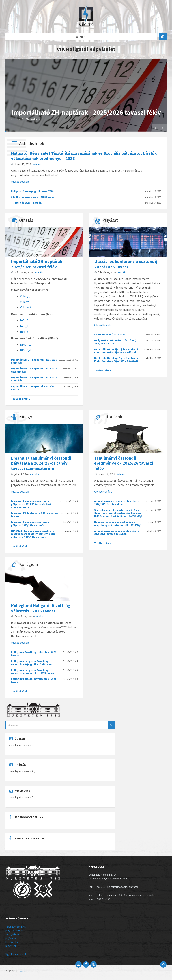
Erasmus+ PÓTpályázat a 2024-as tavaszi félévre (35, 514)
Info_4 (24, 326)
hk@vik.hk (11, 946)
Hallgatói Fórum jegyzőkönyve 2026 (32, 191)
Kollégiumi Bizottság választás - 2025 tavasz (33, 654)
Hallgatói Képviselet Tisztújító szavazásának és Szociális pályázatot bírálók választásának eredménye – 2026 (84, 156)
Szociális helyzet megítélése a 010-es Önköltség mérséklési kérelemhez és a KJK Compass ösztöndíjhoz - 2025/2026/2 (118, 513)
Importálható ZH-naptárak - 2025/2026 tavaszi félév (86, 112)
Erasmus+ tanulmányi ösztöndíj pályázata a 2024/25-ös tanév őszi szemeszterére (31, 504)
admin (23, 971)
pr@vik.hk (11, 938)
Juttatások (112, 417)
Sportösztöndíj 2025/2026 (110, 335)
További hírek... (20, 399)
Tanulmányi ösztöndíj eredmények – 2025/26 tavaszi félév (124, 463)
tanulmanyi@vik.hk (16, 927)
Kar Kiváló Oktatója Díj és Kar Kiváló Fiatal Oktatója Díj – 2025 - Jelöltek (116, 351)
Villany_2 (26, 296)
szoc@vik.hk (12, 934)
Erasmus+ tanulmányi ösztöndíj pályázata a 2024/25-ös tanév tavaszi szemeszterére (42, 463)
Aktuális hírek (32, 143)
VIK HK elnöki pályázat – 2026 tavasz (33, 197)
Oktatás (26, 220)
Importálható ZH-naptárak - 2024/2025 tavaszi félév (34, 370)
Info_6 (24, 332)
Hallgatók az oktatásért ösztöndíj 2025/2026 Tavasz (115, 342)
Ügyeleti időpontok (16, 954)
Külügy (26, 417)
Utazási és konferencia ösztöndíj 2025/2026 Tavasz (126, 264)
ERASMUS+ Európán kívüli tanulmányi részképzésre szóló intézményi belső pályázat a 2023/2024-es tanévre (33, 534)
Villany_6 (26, 307)
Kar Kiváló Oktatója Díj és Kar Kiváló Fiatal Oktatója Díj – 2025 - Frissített (116, 360)
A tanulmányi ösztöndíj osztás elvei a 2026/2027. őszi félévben (117, 503)
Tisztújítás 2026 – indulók (26, 203)
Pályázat (110, 220)
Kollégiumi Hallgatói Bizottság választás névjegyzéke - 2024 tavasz (32, 663)
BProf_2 (25, 344)
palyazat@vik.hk (14, 930)
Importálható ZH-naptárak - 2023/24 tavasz (33, 388)
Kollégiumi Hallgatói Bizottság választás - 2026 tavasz (41, 608)
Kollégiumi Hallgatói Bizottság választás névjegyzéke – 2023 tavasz (33, 672)
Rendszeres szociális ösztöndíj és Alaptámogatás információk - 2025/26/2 (118, 523)
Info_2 (24, 320)
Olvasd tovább (20, 182)
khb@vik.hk (12, 942)
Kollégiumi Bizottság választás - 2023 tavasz (33, 680)
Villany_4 (26, 302)
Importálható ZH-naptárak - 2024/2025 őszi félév (34, 379)
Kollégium (29, 564)
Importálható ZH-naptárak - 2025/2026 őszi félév (34, 361)
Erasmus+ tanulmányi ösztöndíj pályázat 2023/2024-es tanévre (30, 523)
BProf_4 (25, 350)
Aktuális (36, 119)
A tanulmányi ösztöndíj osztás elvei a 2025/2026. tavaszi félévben (117, 532)
